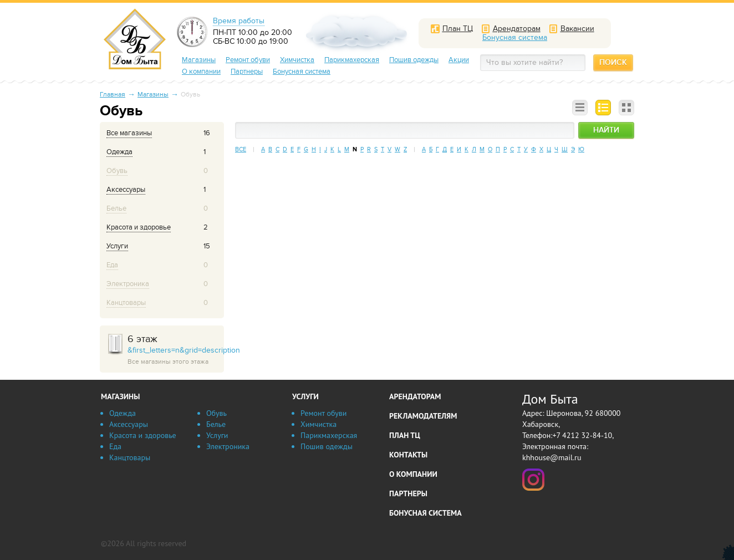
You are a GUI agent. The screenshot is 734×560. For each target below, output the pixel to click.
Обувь (216, 413)
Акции (459, 60)
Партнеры (247, 72)
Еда (115, 446)
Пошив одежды (414, 60)
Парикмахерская (352, 60)
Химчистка (297, 60)
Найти (606, 130)
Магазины (199, 60)
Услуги (217, 435)
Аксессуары (129, 424)
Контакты (408, 455)
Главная (113, 94)
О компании (201, 72)
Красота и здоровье (143, 435)
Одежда (123, 413)
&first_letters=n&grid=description (176, 350)
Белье (216, 424)
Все (241, 149)
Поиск (613, 62)
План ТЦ (405, 435)
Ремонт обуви (248, 60)
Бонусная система (302, 72)
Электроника (228, 446)
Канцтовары (130, 457)
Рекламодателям (423, 416)
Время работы (239, 21)
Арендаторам (415, 396)
